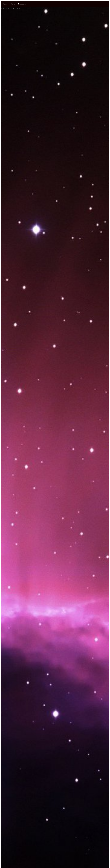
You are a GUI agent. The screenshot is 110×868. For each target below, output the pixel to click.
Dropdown (22, 4)
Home (5, 4)
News (13, 4)
